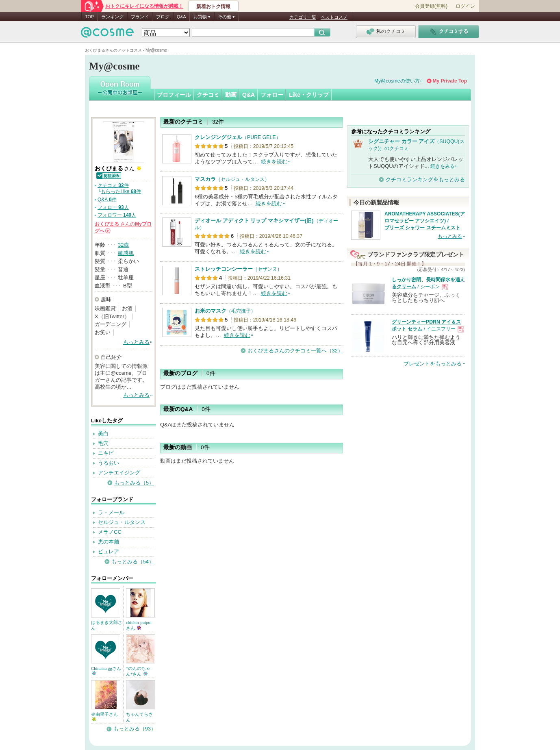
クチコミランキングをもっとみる (425, 179)
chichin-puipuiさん (139, 625)
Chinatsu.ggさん (106, 671)
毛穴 (103, 443)
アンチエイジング (119, 473)
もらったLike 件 (121, 191)
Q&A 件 (107, 200)
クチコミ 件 (113, 185)
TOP (89, 17)
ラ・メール (111, 512)
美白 (103, 434)
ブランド (140, 17)
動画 (231, 95)
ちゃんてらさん (139, 717)
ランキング (112, 17)
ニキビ (106, 453)
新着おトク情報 (213, 7)
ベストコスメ (334, 17)
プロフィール (174, 95)
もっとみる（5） (134, 483)
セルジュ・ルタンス (122, 522)
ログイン (465, 6)
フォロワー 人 (117, 215)
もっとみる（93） (135, 729)
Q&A (181, 17)
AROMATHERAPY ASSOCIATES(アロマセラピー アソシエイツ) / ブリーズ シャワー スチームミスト (425, 221)
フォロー (272, 95)
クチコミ (208, 95)
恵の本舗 (109, 542)
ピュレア (109, 551)
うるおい (109, 463)
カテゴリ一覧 (303, 17)
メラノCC (110, 532)
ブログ (163, 17)
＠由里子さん (104, 716)
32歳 (123, 245)
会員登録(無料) (431, 6)
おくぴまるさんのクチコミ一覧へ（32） (295, 351)
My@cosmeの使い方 (397, 81)
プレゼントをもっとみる (433, 364)
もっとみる (136, 342)
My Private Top (450, 81)
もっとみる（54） (133, 562)
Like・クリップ (309, 95)
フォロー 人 (113, 207)
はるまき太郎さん (107, 625)
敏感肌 (126, 253)
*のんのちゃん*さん (138, 671)
